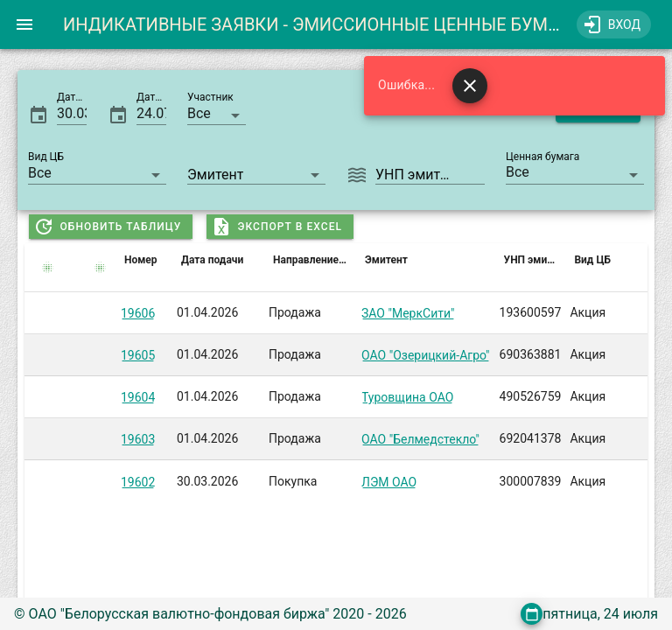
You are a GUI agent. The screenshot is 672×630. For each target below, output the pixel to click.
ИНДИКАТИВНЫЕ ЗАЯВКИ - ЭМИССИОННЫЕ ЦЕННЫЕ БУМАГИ (322, 24)
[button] (217, 113)
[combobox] (256, 172)
